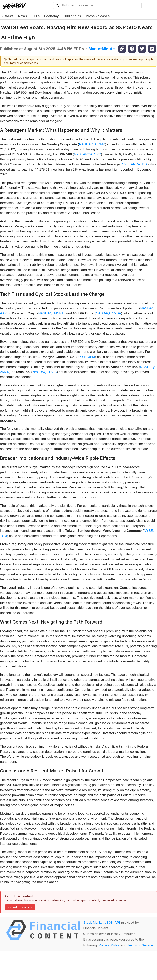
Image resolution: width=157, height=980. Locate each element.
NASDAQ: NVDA (108, 313)
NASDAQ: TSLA (45, 372)
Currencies (72, 16)
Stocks (8, 16)
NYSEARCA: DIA (135, 164)
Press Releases (98, 16)
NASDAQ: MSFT (51, 313)
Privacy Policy (109, 945)
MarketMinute (102, 49)
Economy (52, 16)
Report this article (20, 907)
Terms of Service (140, 945)
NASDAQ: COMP (92, 144)
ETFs (36, 16)
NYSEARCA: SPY (87, 154)
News (23, 16)
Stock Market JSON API (102, 923)
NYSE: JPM (86, 357)
